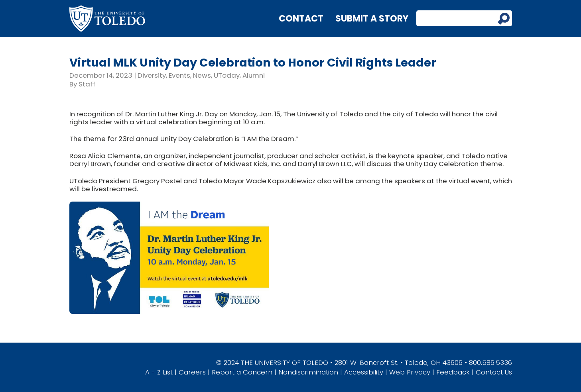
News (202, 75)
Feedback (453, 372)
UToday (227, 75)
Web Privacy (410, 372)
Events (179, 75)
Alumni (254, 75)
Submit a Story (372, 19)
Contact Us (494, 372)
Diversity (152, 75)
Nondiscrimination (308, 372)
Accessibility (364, 372)
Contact (301, 19)
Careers (192, 372)
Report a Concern (242, 372)
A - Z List (159, 372)
